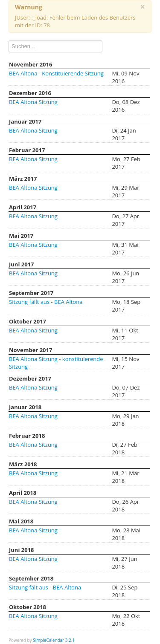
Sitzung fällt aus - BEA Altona (46, 302)
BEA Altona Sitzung (33, 102)
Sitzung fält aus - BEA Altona (45, 587)
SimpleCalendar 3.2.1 (54, 640)
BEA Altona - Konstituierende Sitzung (56, 73)
